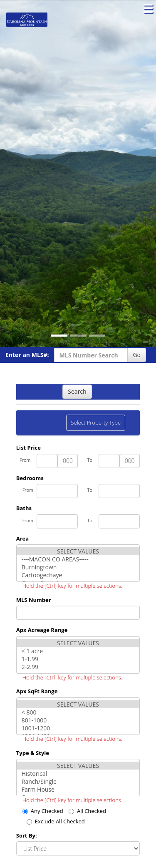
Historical (78, 774)
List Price (28, 448)
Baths (24, 508)
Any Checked (43, 811)
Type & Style (33, 753)
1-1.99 (78, 659)
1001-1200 (78, 728)
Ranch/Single (78, 781)
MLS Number (34, 600)
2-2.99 (78, 667)
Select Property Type (95, 425)
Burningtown (78, 567)
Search (77, 391)
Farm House (78, 789)
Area (22, 538)
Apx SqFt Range (37, 691)
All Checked (87, 811)
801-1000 (78, 720)
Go (137, 355)
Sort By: (27, 835)
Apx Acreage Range (42, 630)
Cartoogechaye (78, 575)
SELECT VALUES (78, 551)
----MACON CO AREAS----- (78, 559)
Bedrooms (30, 478)
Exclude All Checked (56, 821)
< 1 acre (78, 651)
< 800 (78, 712)
